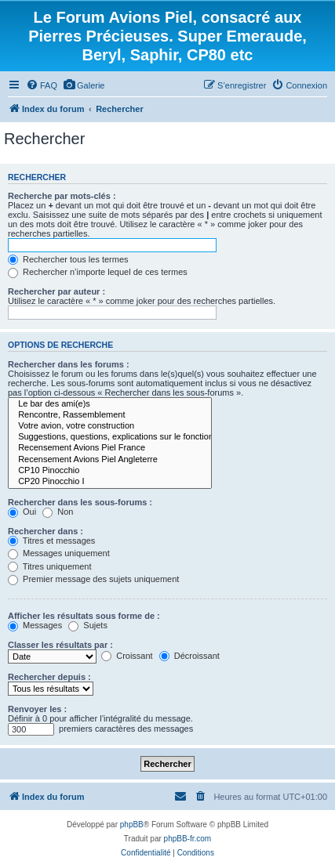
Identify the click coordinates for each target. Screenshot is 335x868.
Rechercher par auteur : (56, 291)
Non (58, 512)
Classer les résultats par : (60, 645)
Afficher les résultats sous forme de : (84, 616)
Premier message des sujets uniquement (93, 579)
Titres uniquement (50, 566)
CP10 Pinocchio (110, 471)
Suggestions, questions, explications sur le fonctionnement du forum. (110, 437)
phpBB (132, 825)
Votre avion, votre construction (110, 426)
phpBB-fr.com (188, 839)
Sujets (88, 625)
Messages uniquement (59, 553)
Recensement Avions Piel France (110, 448)
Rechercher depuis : (49, 677)
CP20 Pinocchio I (110, 482)
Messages (35, 625)
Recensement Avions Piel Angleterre (110, 460)
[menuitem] (42, 85)
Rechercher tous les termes (68, 259)
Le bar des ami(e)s (110, 404)
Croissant (127, 656)
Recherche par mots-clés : (62, 196)
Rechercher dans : (46, 531)
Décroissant (189, 656)
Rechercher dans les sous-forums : (80, 502)
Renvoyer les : (37, 709)
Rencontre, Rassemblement (110, 415)
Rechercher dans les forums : (69, 364)
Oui (22, 512)
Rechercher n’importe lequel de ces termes (98, 272)
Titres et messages (51, 541)
